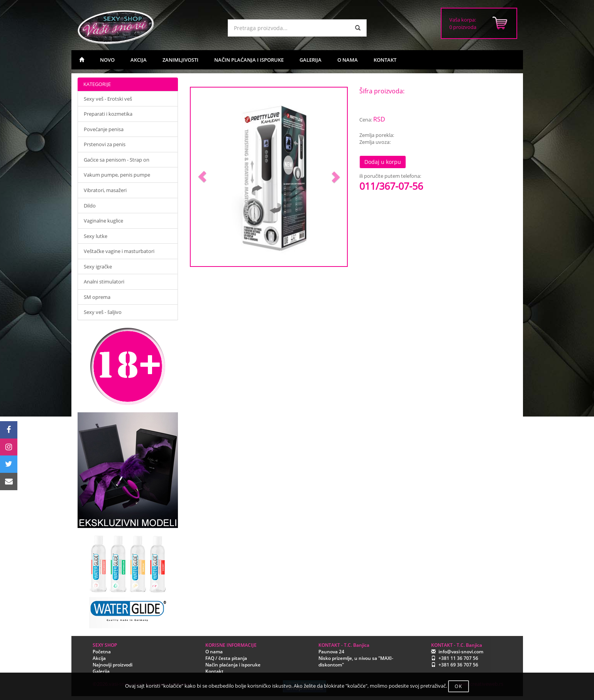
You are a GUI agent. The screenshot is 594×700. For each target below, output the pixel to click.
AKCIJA (139, 60)
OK (459, 686)
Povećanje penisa (104, 129)
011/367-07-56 (391, 186)
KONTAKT (385, 60)
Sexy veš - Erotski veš (108, 99)
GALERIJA (311, 60)
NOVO (107, 60)
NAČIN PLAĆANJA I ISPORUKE (249, 60)
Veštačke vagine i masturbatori (119, 251)
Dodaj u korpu (383, 162)
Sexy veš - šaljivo (103, 312)
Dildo (90, 206)
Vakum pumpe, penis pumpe (117, 175)
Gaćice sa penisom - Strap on (117, 160)
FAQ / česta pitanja (226, 658)
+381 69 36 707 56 (458, 665)
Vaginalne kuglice (103, 221)
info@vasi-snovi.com (461, 652)
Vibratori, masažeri (105, 190)
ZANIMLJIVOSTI (180, 60)
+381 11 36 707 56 (458, 658)
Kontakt (214, 671)
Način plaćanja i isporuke (233, 665)
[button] (202, 177)
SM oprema (97, 297)
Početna (102, 652)
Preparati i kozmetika (108, 114)
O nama (214, 652)
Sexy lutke (96, 236)
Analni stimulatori (104, 282)
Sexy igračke (98, 267)
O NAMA (348, 60)
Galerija (101, 671)
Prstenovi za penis (105, 144)
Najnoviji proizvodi (113, 665)
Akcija (99, 658)
